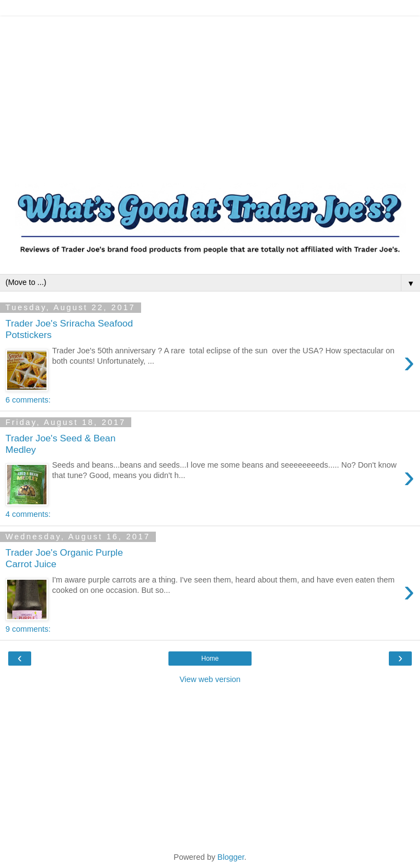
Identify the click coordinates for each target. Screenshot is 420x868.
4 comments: (28, 514)
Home (210, 659)
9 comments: (28, 629)
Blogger (231, 857)
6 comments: (28, 400)
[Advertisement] (210, 93)
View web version (210, 679)
